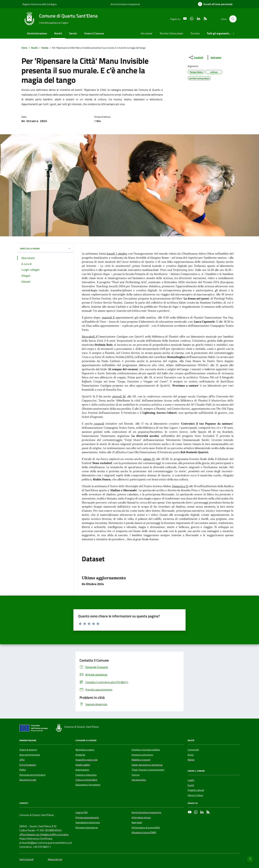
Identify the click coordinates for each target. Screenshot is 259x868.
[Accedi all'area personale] (215, 4)
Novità (58, 33)
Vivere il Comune (94, 33)
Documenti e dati (28, 780)
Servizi (73, 33)
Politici (23, 770)
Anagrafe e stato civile (87, 760)
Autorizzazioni (82, 770)
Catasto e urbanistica (86, 775)
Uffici (22, 760)
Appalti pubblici (83, 765)
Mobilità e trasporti (141, 760)
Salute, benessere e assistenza (147, 765)
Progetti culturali (196, 790)
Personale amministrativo (32, 775)
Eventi (191, 785)
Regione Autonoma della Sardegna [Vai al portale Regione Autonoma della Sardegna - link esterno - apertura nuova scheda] (40, 4)
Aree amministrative (30, 755)
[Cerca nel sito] (233, 19)
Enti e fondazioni (28, 765)
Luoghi (191, 780)
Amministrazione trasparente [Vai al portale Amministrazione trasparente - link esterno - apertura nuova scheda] (125, 4)
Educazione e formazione (88, 785)
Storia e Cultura (195, 795)
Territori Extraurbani (171, 33)
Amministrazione (37, 33)
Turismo (195, 33)
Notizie (191, 760)
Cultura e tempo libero (86, 780)
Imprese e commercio (142, 755)
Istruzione (146, 33)
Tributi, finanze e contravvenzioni (148, 770)
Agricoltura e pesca (85, 750)
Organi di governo (28, 750)
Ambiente (80, 755)
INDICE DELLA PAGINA (45, 248)
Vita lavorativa (139, 780)
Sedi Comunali (26, 859)
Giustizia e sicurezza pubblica (146, 750)
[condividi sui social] (196, 57)
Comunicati (193, 750)
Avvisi (191, 755)
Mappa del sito (55, 859)
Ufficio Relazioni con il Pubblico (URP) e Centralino (44, 835)
